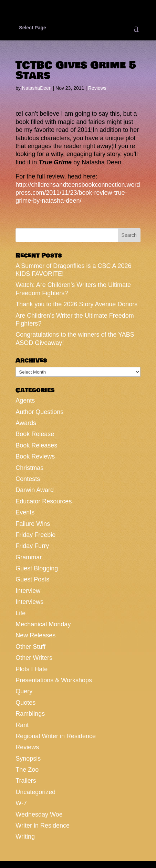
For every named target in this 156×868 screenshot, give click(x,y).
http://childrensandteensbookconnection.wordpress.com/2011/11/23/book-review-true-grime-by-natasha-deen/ (78, 193)
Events (25, 512)
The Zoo (27, 770)
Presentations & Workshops (54, 680)
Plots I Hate (32, 669)
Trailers (26, 781)
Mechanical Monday (43, 624)
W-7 (21, 803)
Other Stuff (30, 647)
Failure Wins (33, 524)
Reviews (97, 88)
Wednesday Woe (39, 814)
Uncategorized (35, 792)
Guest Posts (32, 579)
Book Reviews (35, 456)
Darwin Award (35, 490)
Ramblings (30, 714)
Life (20, 613)
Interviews (29, 602)
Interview (28, 591)
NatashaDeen (37, 88)
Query (24, 691)
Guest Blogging (37, 568)
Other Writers (34, 658)
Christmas (29, 468)
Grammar (29, 557)
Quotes (25, 703)
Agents (25, 401)
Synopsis (28, 759)
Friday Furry (32, 546)
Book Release (35, 434)
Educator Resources (44, 501)
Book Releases (36, 445)
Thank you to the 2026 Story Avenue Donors (76, 304)
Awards (26, 423)
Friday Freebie (35, 535)
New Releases (35, 635)
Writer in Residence (43, 826)
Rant (22, 725)
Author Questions (39, 412)
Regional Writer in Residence (56, 736)
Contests (28, 479)
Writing (25, 837)
